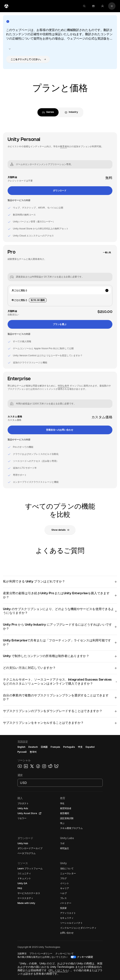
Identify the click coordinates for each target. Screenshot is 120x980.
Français (55, 747)
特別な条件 (64, 386)
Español (90, 747)
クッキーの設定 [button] (85, 957)
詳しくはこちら (59, 970)
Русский (22, 752)
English (21, 747)
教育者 (64, 146)
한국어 (33, 752)
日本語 (44, 747)
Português (69, 747)
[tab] (48, 112)
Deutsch (33, 747)
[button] (28, 59)
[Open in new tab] (39, 813)
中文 (80, 747)
